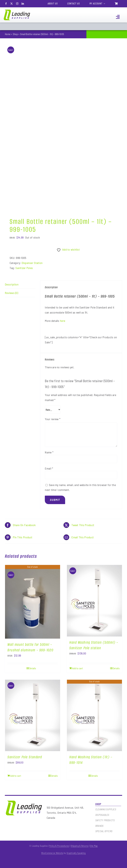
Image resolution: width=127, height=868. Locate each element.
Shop (15, 34)
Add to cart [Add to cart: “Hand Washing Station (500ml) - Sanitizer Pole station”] (78, 668)
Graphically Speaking (76, 853)
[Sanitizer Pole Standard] (33, 715)
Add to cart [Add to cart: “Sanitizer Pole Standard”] (16, 776)
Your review (53, 419)
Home (8, 34)
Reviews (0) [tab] (11, 293)
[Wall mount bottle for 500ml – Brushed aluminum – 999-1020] (33, 602)
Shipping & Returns (80, 846)
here (63, 321)
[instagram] (17, 4)
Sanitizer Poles (24, 268)
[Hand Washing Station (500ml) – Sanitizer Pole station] (94, 601)
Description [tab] (12, 284)
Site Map (94, 846)
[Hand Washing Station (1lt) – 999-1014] (94, 715)
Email (49, 468)
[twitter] (12, 4)
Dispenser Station (32, 263)
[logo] (17, 11)
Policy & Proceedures (59, 846)
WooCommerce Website (52, 853)
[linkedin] (23, 4)
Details (33, 668)
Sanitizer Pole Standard (25, 757)
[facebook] (6, 4)
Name (49, 452)
